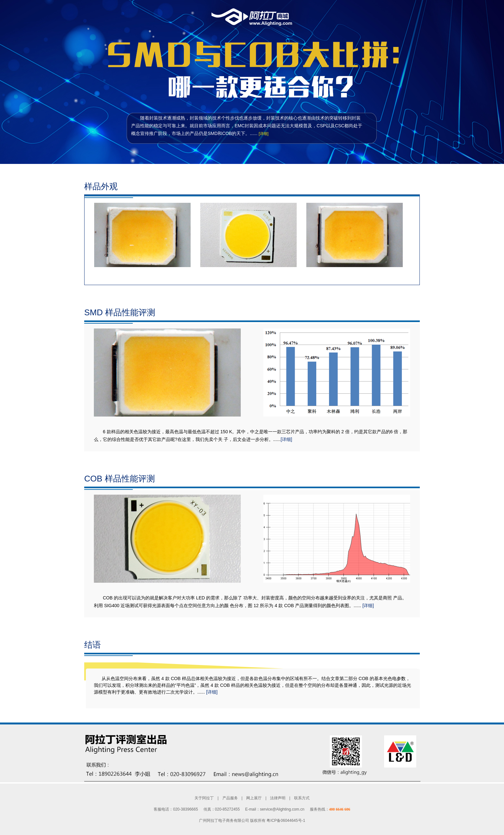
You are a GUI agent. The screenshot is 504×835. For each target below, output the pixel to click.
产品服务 (230, 798)
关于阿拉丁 (204, 798)
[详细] (264, 134)
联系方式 (302, 798)
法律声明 (278, 798)
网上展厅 (254, 798)
